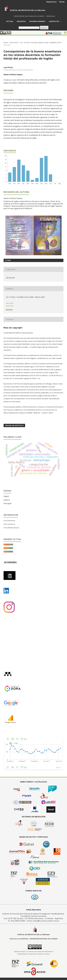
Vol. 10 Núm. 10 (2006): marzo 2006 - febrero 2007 (41, 43)
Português (8, 503)
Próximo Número (37, 21)
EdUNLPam (51, 16)
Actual (10, 21)
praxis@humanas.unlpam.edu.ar (46, 921)
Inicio (6, 43)
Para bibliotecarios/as (11, 528)
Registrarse (51, 2)
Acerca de (54, 21)
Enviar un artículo (14, 425)
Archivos (21, 21)
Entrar (62, 2)
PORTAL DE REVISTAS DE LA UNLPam (28, 10)
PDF (9, 260)
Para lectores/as (9, 521)
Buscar (44, 28)
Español (7, 500)
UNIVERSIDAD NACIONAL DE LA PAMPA (29, 16)
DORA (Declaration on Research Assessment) (39, 407)
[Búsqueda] (29, 28)
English (6, 496)
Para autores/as (9, 524)
